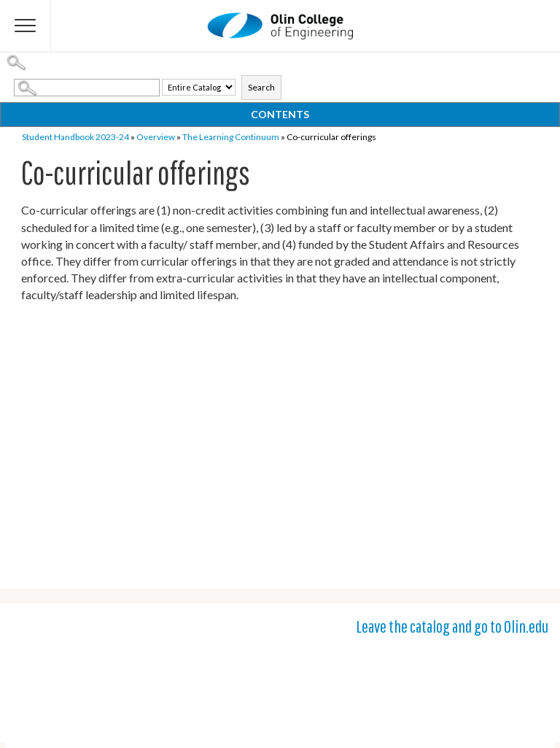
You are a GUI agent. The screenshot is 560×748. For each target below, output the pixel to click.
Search (261, 87)
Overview (156, 137)
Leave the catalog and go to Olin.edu (452, 626)
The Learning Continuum (231, 137)
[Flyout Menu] (26, 26)
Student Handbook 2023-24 (75, 137)
